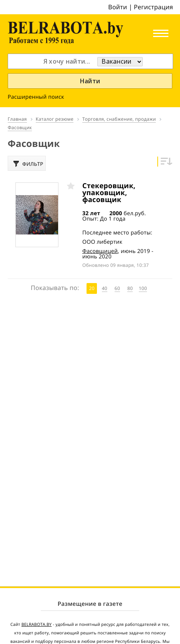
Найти (90, 81)
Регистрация (153, 7)
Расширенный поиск (36, 97)
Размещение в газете (90, 604)
